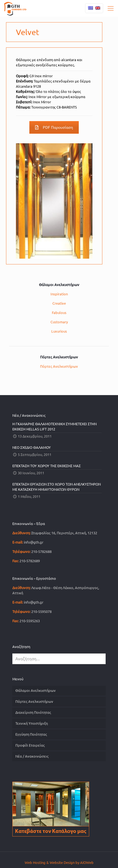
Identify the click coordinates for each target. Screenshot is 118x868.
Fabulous (59, 313)
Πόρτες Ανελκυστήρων (59, 366)
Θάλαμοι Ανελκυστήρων (36, 690)
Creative (59, 303)
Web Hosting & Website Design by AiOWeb (59, 863)
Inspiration (59, 294)
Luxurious (59, 331)
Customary (59, 322)
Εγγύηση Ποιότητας (31, 734)
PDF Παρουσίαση (54, 127)
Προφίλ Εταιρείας (30, 745)
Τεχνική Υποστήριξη (32, 723)
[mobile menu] (111, 8)
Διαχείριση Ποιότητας (33, 712)
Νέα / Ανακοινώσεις (32, 756)
